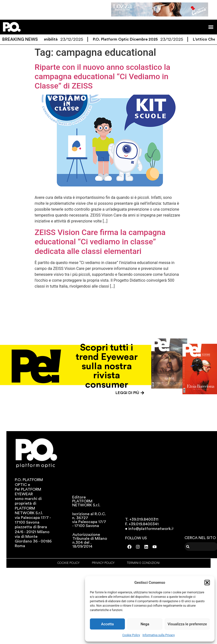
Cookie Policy (131, 635)
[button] (207, 583)
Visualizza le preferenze (187, 624)
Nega (145, 624)
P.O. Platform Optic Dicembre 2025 (128, 39)
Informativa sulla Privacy (159, 635)
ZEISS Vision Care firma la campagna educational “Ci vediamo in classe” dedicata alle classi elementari (100, 242)
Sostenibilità (49, 39)
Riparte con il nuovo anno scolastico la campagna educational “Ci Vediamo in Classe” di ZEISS (103, 77)
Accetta (107, 624)
